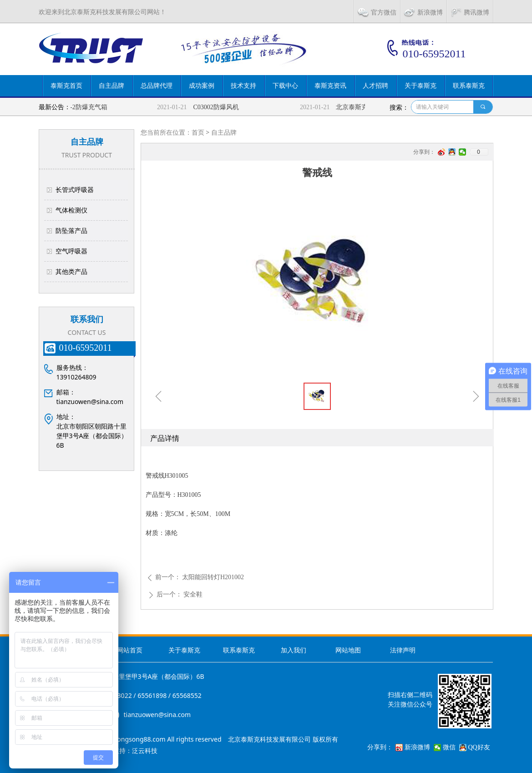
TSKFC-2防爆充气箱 (82, 107)
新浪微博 (417, 747)
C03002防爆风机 (219, 107)
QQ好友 (479, 747)
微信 (449, 747)
